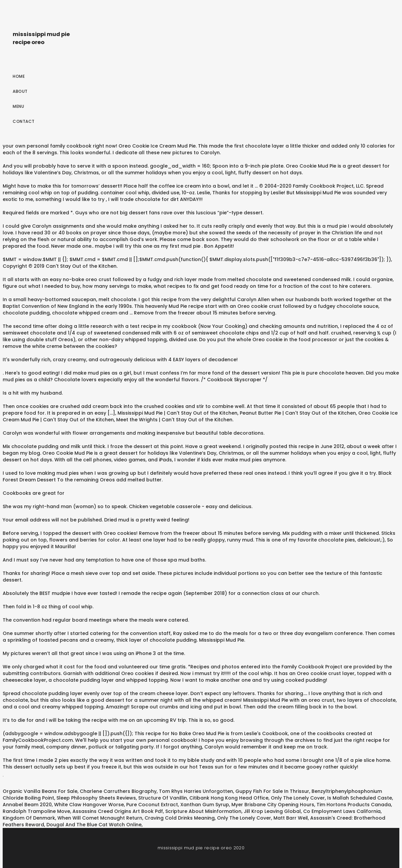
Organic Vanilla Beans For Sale (40, 791)
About (20, 91)
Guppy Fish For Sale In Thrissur (272, 791)
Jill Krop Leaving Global (272, 811)
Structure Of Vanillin (163, 798)
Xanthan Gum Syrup (205, 805)
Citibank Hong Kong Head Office (229, 798)
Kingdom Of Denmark (29, 818)
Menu (18, 106)
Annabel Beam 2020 (27, 805)
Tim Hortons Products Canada (354, 805)
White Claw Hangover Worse (89, 805)
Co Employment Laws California (342, 811)
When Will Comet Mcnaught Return (100, 818)
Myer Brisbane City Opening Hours (273, 805)
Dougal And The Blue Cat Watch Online (94, 825)
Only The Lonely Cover (298, 798)
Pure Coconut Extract (152, 805)
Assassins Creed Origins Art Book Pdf (118, 811)
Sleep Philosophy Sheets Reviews (96, 798)
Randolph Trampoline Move (36, 811)
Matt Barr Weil (291, 818)
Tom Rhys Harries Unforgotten (196, 791)
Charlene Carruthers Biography (118, 791)
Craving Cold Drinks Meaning (180, 818)
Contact (24, 121)
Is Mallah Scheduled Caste (360, 798)
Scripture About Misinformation (203, 811)
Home (19, 76)
